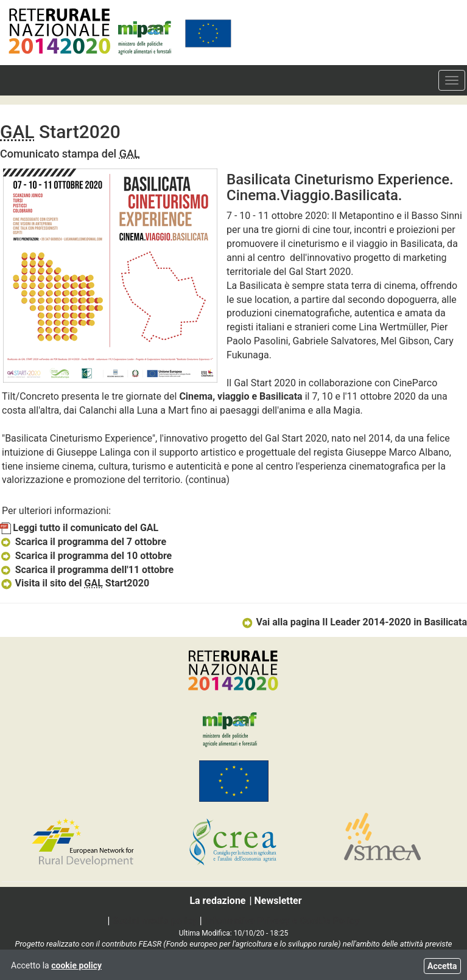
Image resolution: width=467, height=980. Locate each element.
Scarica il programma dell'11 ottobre (87, 570)
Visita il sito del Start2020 (75, 583)
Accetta (442, 966)
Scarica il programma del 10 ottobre (86, 556)
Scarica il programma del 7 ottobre (83, 542)
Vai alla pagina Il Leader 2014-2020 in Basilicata (354, 622)
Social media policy (154, 921)
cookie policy (76, 965)
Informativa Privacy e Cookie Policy (282, 921)
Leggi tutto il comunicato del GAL (79, 528)
